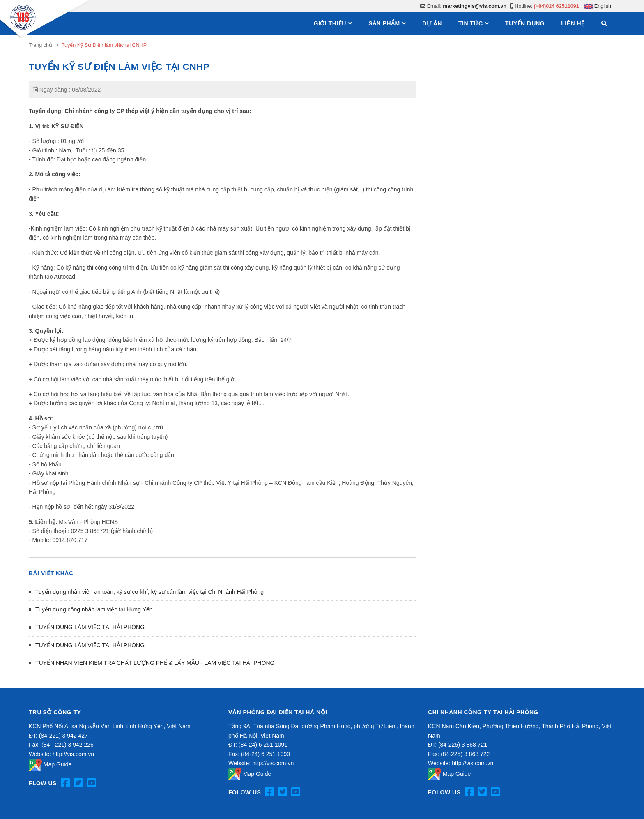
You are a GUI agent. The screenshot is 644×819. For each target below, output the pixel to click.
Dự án (432, 23)
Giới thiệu (330, 23)
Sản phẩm (384, 23)
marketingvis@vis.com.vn (475, 6)
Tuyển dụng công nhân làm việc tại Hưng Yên (94, 609)
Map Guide (50, 764)
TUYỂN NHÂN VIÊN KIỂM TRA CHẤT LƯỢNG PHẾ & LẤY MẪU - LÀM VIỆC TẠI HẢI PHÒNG (155, 663)
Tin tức (471, 23)
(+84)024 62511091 (557, 6)
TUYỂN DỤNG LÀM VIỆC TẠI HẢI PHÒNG (90, 627)
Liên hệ (573, 23)
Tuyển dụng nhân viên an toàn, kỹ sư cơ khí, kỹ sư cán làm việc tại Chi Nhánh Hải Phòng (149, 592)
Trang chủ (40, 45)
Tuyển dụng (525, 23)
